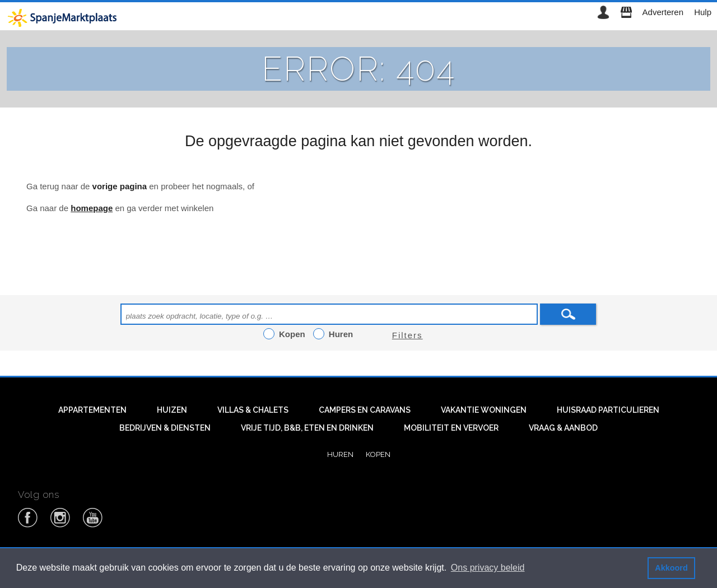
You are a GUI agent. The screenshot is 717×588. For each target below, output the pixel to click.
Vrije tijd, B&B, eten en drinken (307, 428)
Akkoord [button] (671, 568)
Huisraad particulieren (608, 410)
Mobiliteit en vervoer (451, 428)
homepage (92, 208)
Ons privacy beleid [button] (488, 568)
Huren (340, 454)
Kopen (378, 454)
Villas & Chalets (253, 410)
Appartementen (92, 410)
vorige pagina (120, 186)
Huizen (172, 410)
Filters (408, 335)
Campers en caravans (365, 410)
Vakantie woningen (484, 410)
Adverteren (663, 12)
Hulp (703, 12)
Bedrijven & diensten (165, 428)
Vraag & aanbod (563, 428)
